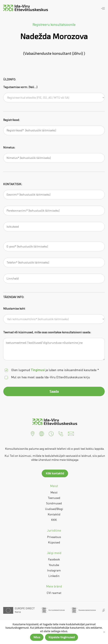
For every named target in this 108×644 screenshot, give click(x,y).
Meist (54, 492)
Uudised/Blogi (54, 509)
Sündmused (54, 503)
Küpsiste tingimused (62, 637)
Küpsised (54, 542)
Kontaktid (54, 514)
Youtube (54, 565)
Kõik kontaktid (55, 473)
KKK (54, 520)
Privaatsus (54, 537)
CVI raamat (54, 593)
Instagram (54, 570)
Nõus (37, 637)
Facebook (54, 559)
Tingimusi (38, 370)
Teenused (54, 498)
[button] (33, 433)
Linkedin (54, 576)
